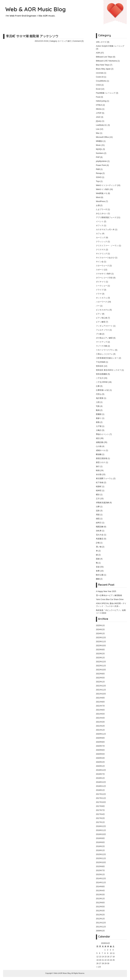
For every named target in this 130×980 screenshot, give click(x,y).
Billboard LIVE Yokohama (106, 61)
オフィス (100, 226)
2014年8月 (100, 887)
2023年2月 (100, 654)
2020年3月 (100, 758)
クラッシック (102, 242)
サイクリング (102, 254)
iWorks (99, 109)
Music (98, 145)
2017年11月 (101, 798)
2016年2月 (100, 846)
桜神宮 (99, 491)
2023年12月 (101, 638)
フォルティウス (102, 330)
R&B (98, 169)
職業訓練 (100, 527)
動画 (98, 410)
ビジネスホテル (102, 310)
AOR (98, 53)
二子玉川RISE (102, 382)
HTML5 (99, 105)
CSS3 (98, 85)
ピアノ (99, 314)
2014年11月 (101, 883)
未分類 (99, 474)
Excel (98, 89)
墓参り (99, 418)
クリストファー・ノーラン (107, 246)
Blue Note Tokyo (103, 65)
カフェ (99, 234)
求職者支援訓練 (102, 503)
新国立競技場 (102, 458)
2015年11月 (101, 858)
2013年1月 (100, 899)
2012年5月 (100, 907)
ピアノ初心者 (102, 318)
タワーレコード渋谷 (104, 278)
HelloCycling (101, 101)
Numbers (100, 153)
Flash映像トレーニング (106, 93)
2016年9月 (100, 838)
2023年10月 (101, 646)
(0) (82, 41)
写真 (98, 406)
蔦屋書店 (100, 539)
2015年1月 (100, 875)
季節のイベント (102, 434)
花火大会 (100, 535)
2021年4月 (100, 718)
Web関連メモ (102, 193)
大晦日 (99, 430)
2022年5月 (100, 678)
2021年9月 (100, 698)
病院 (98, 519)
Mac (98, 133)
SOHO (99, 177)
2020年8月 (100, 742)
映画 (98, 470)
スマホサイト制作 (103, 274)
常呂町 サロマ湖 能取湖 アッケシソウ (32, 36)
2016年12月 (101, 826)
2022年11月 (101, 666)
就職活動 (100, 442)
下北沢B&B (101, 362)
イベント (100, 221)
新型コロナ (101, 462)
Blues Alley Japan (103, 69)
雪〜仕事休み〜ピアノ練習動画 (109, 595)
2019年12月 (101, 770)
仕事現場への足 (102, 390)
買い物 (99, 547)
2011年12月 (101, 923)
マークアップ (102, 342)
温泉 (98, 511)
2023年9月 (100, 650)
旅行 (69, 41)
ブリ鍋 (99, 334)
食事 (98, 571)
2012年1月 (100, 919)
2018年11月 (101, 786)
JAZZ (98, 117)
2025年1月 (100, 626)
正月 (98, 499)
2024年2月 (100, 630)
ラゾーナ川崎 (102, 346)
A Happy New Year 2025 (106, 591)
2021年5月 (100, 714)
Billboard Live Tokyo (104, 57)
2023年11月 (101, 642)
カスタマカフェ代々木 (105, 230)
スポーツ (100, 270)
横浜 (98, 495)
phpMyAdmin (101, 161)
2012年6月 (100, 903)
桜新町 (99, 487)
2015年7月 (100, 870)
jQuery (99, 121)
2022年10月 (101, 670)
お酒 (98, 205)
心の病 (99, 446)
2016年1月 (100, 850)
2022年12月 (101, 662)
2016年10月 (101, 834)
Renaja (99, 173)
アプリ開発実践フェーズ (106, 217)
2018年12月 (101, 782)
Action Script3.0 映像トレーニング (110, 46)
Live (98, 129)
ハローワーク (102, 302)
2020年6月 (100, 750)
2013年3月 (100, 895)
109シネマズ (101, 42)
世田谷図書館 (102, 374)
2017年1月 (100, 822)
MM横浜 (99, 141)
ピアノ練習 (101, 322)
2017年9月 (100, 806)
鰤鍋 (98, 579)
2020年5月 (100, 754)
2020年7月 (100, 746)
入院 (98, 402)
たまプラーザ (102, 209)
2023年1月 (100, 658)
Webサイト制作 (102, 189)
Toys (98, 181)
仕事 (98, 386)
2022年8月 (100, 674)
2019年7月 (100, 774)
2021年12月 (101, 686)
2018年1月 (100, 790)
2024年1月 (100, 634)
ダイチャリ (101, 282)
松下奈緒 (100, 483)
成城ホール (101, 450)
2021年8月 (100, 702)
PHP (98, 157)
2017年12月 (101, 794)
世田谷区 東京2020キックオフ (108, 370)
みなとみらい (102, 213)
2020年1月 (100, 766)
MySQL (99, 149)
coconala (100, 73)
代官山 (99, 394)
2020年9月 (100, 738)
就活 (98, 438)
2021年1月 (100, 730)
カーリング (62, 41)
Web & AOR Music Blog (36, 9)
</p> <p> (42, 106)
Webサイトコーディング (106, 185)
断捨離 (99, 454)
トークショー (102, 286)
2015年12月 (101, 854)
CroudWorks (101, 81)
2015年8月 (100, 866)
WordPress (101, 201)
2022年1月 (100, 682)
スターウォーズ (102, 266)
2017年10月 (101, 802)
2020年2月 (100, 762)
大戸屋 (99, 426)
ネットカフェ (102, 298)
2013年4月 (100, 891)
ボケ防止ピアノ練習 (104, 338)
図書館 (99, 414)
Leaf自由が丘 (101, 125)
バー (98, 306)
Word (98, 197)
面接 (98, 559)
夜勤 (98, 422)
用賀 (98, 515)
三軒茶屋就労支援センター (107, 358)
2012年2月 (100, 915)
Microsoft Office (102, 137)
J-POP (99, 113)
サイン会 (100, 262)
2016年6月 (100, 842)
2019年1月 (100, 778)
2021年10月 (101, 694)
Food (98, 97)
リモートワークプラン (105, 350)
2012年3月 (100, 911)
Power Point (101, 165)
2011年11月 (101, 927)
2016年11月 (101, 830)
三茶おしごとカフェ (104, 354)
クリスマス (101, 250)
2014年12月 (101, 879)
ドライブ (100, 290)
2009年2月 (100, 931)
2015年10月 (101, 862)
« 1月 (99, 967)
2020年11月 (101, 734)
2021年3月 (100, 722)
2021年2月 (100, 726)
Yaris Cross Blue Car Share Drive (110, 599)
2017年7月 (100, 810)
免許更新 (100, 398)
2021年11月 (101, 690)
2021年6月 (100, 710)
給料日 (99, 523)
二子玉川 (100, 378)
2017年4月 (100, 814)
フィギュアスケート (104, 326)
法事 (98, 507)
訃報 (98, 543)
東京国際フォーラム (104, 478)
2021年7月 (100, 706)
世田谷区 (100, 366)
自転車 (99, 531)
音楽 (98, 567)
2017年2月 (100, 818)
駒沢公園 (100, 575)
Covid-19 (100, 77)
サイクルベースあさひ (105, 258)
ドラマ (99, 294)
